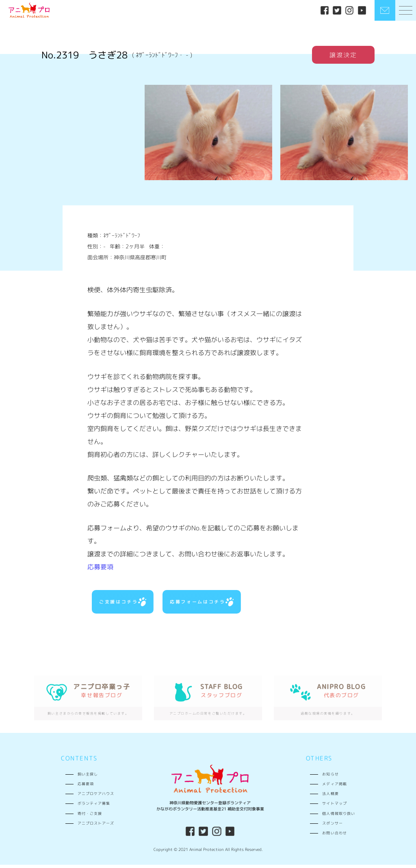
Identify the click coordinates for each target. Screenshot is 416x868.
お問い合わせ (334, 836)
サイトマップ (334, 807)
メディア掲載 (334, 787)
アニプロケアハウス (96, 797)
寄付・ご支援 (90, 816)
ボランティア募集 (94, 807)
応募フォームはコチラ (201, 603)
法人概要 (330, 797)
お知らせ (330, 777)
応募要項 (100, 567)
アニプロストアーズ (96, 826)
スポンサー (332, 826)
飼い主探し (88, 777)
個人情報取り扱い (338, 816)
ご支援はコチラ (122, 603)
